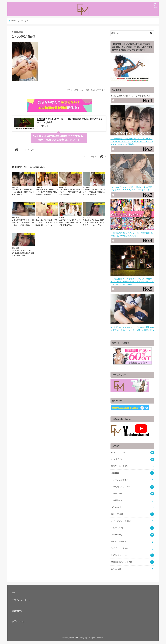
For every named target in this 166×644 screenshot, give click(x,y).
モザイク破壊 (118, 540)
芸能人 (116, 568)
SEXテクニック (119, 465)
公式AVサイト (120, 554)
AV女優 (117, 458)
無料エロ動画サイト (122, 561)
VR (115, 472)
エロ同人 (116, 492)
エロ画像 (116, 499)
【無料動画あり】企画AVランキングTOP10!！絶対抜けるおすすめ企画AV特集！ (132, 232)
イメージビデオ (119, 479)
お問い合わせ (18, 620)
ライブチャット (119, 547)
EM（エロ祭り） (81, 637)
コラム (116, 506)
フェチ (116, 534)
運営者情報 (17, 610)
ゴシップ (117, 513)
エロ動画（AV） (121, 486)
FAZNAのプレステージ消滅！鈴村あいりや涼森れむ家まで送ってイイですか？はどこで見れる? (132, 187)
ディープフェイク (121, 520)
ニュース (117, 527)
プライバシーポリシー (22, 599)
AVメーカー (119, 451)
